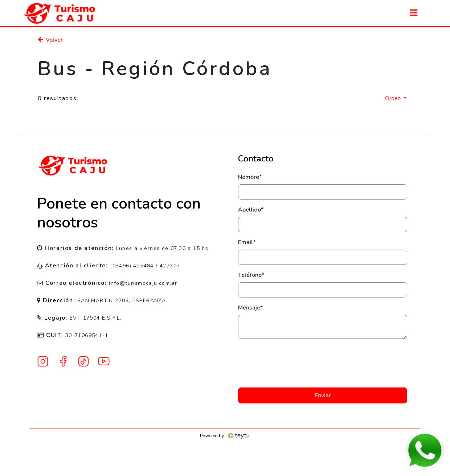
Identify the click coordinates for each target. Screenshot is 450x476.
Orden (394, 98)
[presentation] (323, 363)
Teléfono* (251, 275)
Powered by (225, 436)
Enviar (323, 395)
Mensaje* (250, 308)
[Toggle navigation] (414, 13)
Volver (50, 40)
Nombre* (250, 177)
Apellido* (251, 210)
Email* (247, 242)
